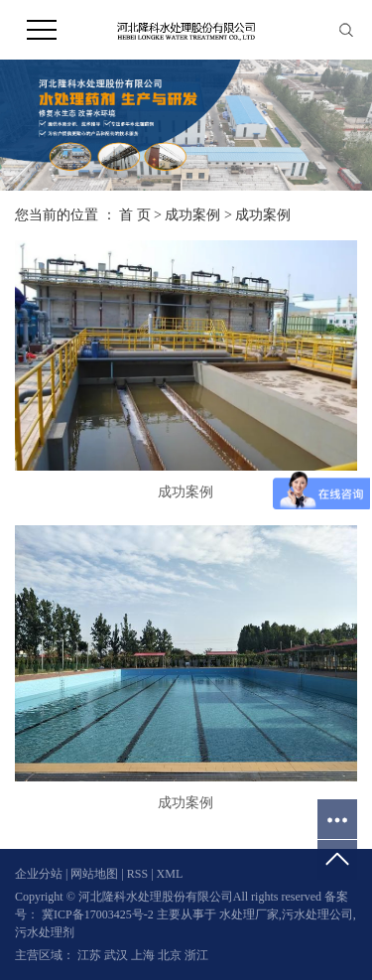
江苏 (91, 955)
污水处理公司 (317, 914)
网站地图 (96, 874)
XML (170, 874)
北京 (171, 955)
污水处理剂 (45, 932)
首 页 (135, 215)
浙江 (196, 955)
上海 (144, 955)
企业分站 (39, 874)
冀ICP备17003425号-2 (98, 914)
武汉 (118, 955)
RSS (137, 874)
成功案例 (192, 215)
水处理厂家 (249, 914)
